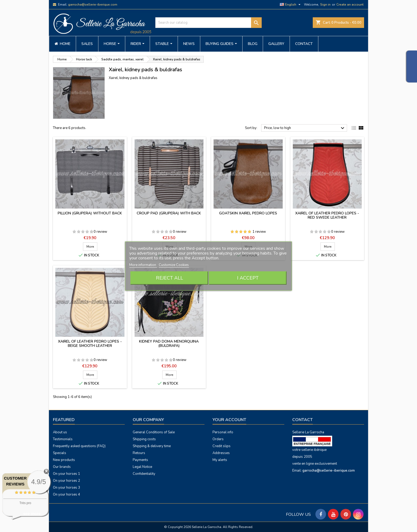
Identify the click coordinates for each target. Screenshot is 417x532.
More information (143, 265)
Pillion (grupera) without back (90, 213)
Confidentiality (144, 474)
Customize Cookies (174, 265)
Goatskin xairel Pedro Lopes (248, 213)
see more (32, 514)
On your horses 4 (66, 494)
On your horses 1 (66, 474)
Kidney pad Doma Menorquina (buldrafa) (169, 344)
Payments (140, 460)
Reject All (169, 278)
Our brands (62, 467)
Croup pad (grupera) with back (169, 213)
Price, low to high (305, 128)
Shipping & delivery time (152, 446)
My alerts (220, 460)
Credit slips (222, 446)
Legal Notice (142, 467)
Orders (218, 439)
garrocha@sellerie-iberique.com (93, 5)
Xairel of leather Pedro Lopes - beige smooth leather (90, 344)
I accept (248, 278)
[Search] (208, 23)
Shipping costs (144, 439)
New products (64, 460)
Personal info (223, 432)
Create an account (350, 5)
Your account (229, 420)
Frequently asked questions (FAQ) (79, 446)
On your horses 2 (66, 481)
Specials (60, 453)
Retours (139, 453)
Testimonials (63, 439)
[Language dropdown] (291, 5)
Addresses (221, 453)
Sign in (325, 5)
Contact (303, 420)
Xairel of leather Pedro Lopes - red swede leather (327, 215)
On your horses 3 (66, 488)
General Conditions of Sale (154, 432)
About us (60, 432)
